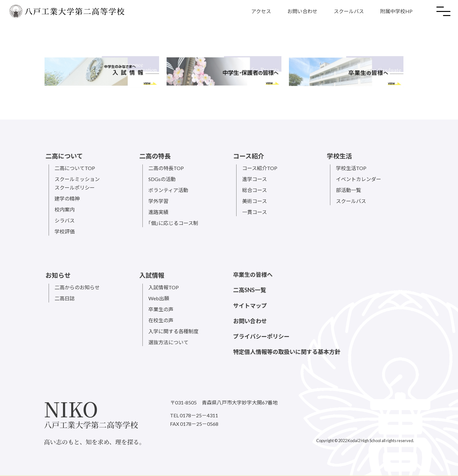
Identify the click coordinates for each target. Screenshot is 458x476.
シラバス (65, 220)
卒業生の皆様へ (253, 275)
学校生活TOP (351, 168)
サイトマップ (250, 306)
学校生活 (339, 156)
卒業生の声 (161, 309)
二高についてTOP (75, 168)
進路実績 (158, 212)
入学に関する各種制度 (173, 331)
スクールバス (349, 11)
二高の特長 (155, 156)
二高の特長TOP (166, 168)
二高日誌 (65, 298)
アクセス (261, 11)
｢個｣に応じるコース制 (173, 223)
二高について (64, 156)
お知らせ (58, 275)
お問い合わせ (302, 11)
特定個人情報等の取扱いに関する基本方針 (287, 352)
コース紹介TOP (260, 168)
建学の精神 (67, 198)
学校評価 (65, 231)
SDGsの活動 (162, 179)
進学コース (255, 179)
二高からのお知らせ (77, 287)
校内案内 (65, 209)
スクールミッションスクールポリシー (77, 183)
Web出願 (159, 298)
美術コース (255, 201)
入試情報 (152, 275)
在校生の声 (161, 320)
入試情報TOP (164, 287)
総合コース (255, 190)
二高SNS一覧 (250, 290)
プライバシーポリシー (261, 336)
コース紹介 (249, 156)
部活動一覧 (349, 190)
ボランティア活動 (168, 190)
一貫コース (255, 212)
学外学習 (158, 201)
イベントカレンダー (359, 179)
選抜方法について (168, 342)
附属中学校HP (396, 11)
